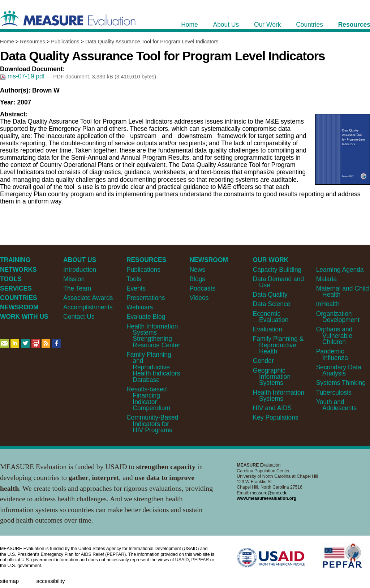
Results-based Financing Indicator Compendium (148, 399)
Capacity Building (277, 270)
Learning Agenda (340, 270)
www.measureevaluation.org (266, 498)
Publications (65, 42)
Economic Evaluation (271, 317)
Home (7, 42)
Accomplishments (88, 307)
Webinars (140, 307)
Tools (134, 279)
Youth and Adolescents (336, 405)
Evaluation (268, 329)
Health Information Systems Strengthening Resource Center (153, 336)
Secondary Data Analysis (339, 370)
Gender (263, 361)
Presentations (146, 298)
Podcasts (202, 288)
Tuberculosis (334, 392)
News (197, 270)
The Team (77, 288)
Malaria (326, 279)
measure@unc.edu (269, 493)
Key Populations (276, 417)
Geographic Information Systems (272, 377)
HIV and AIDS (272, 408)
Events (136, 288)
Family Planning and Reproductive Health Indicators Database (153, 367)
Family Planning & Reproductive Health (278, 345)
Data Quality (270, 295)
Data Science (272, 304)
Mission (74, 279)
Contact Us (79, 317)
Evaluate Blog (146, 317)
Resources (32, 42)
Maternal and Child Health (343, 291)
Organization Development (338, 317)
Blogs (197, 279)
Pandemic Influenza (332, 354)
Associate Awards (88, 298)
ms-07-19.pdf (23, 76)
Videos (199, 298)
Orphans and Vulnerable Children (334, 336)
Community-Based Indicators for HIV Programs (152, 424)
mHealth (328, 304)
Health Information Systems (279, 396)
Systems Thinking (341, 383)
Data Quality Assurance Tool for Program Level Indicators (152, 42)
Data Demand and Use (279, 282)
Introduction (80, 270)
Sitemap (9, 581)
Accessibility (50, 581)
